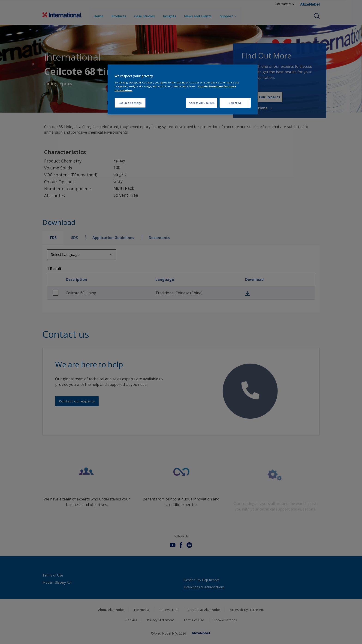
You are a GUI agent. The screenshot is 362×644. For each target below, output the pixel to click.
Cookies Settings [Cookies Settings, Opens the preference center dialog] (130, 103)
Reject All (235, 103)
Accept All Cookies (202, 103)
